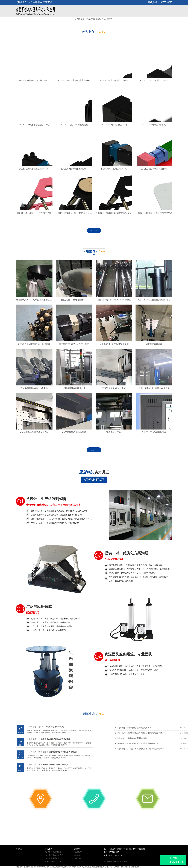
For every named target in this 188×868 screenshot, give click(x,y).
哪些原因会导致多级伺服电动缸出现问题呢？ (58, 752)
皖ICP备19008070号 (111, 862)
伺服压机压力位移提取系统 (154, 432)
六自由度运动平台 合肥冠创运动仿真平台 (35, 300)
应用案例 (89, 251)
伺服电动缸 (135, 867)
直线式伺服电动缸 (94, 19)
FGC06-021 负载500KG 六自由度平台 (34, 213)
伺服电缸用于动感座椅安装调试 (114, 344)
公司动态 (78, 852)
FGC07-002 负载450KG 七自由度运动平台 (75, 213)
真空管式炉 (67, 867)
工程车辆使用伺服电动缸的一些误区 (54, 765)
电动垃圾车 (117, 867)
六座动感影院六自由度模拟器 (34, 388)
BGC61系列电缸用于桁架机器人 (34, 432)
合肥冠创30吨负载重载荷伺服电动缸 (154, 300)
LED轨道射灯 (45, 867)
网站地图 (123, 862)
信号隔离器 (109, 867)
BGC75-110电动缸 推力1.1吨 (114, 125)
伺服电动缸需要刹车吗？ (137, 738)
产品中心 (88, 32)
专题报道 (78, 858)
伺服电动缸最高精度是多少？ (139, 728)
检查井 (79, 867)
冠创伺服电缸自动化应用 (74, 388)
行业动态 (78, 855)
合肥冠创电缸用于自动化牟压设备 (154, 388)
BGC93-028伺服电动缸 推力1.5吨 (34, 125)
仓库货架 (27, 867)
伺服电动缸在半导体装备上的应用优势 (143, 743)
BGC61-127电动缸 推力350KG (154, 80)
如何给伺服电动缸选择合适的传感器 (54, 739)
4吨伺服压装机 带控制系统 (74, 432)
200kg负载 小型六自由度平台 (74, 300)
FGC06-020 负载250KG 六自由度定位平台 (115, 213)
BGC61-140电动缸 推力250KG (114, 80)
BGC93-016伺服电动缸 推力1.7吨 (34, 169)
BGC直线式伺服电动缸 (54, 852)
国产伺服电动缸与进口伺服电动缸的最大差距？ (147, 733)
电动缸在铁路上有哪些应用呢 (51, 727)
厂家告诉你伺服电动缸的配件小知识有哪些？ (146, 749)
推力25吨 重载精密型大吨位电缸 (74, 344)
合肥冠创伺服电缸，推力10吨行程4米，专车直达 (118, 300)
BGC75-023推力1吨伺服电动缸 (74, 125)
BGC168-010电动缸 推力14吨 (154, 169)
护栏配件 (101, 867)
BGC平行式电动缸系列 (54, 855)
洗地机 (74, 867)
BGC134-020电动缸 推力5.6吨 (74, 169)
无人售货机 (86, 867)
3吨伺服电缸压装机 (114, 432)
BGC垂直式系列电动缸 (54, 858)
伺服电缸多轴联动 (154, 344)
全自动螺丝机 (35, 867)
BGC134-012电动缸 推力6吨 (114, 169)
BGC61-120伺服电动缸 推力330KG (74, 80)
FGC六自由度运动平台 (54, 862)
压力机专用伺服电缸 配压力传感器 (34, 344)
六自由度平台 (107, 19)
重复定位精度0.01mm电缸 (114, 388)
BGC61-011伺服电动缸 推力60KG (34, 80)
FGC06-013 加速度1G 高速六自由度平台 (154, 213)
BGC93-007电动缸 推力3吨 (154, 125)
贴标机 (61, 867)
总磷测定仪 (94, 867)
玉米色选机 (54, 867)
